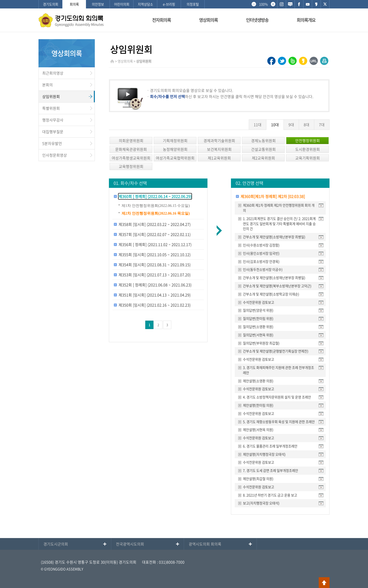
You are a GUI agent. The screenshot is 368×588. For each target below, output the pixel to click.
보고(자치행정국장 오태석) (261, 503)
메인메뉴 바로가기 (184, 0)
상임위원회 (51, 96)
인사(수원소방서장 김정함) (261, 245)
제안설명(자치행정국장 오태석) (264, 454)
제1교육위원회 (219, 158)
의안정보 (98, 4)
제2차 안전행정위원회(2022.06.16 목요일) (156, 213)
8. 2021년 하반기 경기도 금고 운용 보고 (270, 495)
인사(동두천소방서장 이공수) (263, 269)
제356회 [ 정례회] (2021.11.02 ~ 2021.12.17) (155, 244)
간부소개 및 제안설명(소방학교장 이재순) (271, 294)
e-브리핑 (169, 4)
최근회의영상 (53, 73)
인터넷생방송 (257, 20)
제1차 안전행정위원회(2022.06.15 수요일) (156, 206)
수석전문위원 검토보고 (259, 302)
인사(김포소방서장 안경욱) (261, 262)
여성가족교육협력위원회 (175, 158)
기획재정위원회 (175, 140)
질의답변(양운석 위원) (258, 310)
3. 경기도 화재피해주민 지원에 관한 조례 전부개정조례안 (278, 370)
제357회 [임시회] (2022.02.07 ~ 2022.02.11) (155, 234)
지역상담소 (145, 4)
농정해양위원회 (175, 149)
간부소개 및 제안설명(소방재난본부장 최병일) (274, 237)
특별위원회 (51, 108)
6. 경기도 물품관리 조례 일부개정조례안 (270, 446)
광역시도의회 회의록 (205, 544)
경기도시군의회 (56, 544)
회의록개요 (306, 20)
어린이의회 (122, 4)
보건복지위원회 (219, 149)
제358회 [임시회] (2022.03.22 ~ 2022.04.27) (155, 224)
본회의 (48, 85)
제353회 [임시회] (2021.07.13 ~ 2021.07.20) (155, 275)
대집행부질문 (53, 132)
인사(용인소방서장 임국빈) (261, 253)
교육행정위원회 (131, 166)
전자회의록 (161, 20)
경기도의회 (51, 4)
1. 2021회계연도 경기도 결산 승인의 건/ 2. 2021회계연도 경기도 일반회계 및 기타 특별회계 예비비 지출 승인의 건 (279, 224)
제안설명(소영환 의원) (258, 381)
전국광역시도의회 (130, 544)
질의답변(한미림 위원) (258, 319)
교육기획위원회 (308, 158)
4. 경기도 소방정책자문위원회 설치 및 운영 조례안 (277, 397)
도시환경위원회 (308, 149)
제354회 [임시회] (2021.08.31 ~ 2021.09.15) (155, 265)
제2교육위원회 (263, 158)
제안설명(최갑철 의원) (258, 479)
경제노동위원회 (263, 140)
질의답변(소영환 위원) (258, 327)
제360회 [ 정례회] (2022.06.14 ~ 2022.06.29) (155, 196)
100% (263, 4)
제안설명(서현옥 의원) (258, 430)
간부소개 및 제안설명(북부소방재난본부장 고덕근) (277, 286)
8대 (307, 125)
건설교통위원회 (263, 149)
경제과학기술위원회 (219, 140)
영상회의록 (208, 20)
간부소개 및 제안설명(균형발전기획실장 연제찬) (276, 351)
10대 (275, 125)
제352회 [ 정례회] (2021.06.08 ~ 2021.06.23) (155, 285)
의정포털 (193, 4)
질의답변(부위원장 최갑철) (261, 343)
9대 (291, 125)
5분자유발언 (52, 143)
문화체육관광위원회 (131, 149)
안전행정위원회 (308, 140)
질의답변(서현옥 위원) (258, 335)
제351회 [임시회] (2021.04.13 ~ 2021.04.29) (155, 295)
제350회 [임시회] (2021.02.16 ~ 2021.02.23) (155, 305)
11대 (258, 125)
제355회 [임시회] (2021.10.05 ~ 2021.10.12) (155, 254)
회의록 (74, 4)
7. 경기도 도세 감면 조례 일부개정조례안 (270, 470)
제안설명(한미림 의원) (258, 405)
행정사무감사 (53, 120)
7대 (322, 125)
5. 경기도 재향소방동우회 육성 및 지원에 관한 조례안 (279, 422)
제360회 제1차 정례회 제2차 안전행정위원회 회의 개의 (279, 208)
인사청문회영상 (55, 155)
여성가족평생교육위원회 (131, 158)
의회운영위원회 (131, 140)
